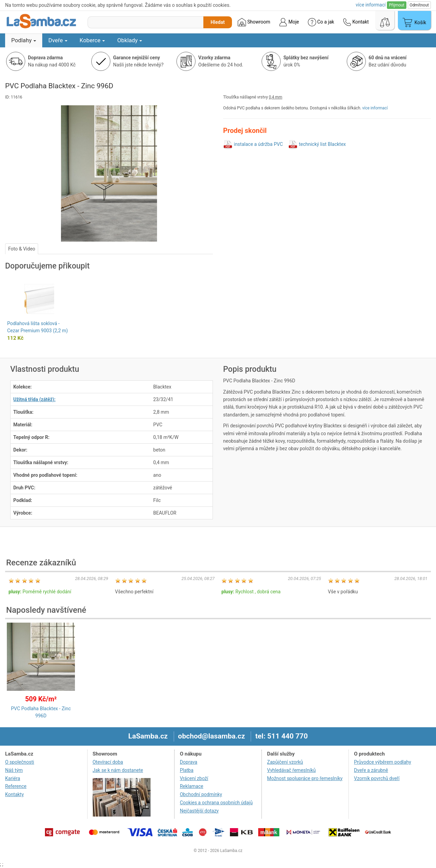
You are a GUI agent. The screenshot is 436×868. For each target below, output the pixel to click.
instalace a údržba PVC (258, 144)
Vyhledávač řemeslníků (291, 770)
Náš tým (14, 770)
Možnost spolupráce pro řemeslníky (305, 778)
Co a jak (321, 22)
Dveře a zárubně (371, 770)
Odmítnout (419, 5)
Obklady (130, 40)
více (371, 5)
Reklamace (192, 786)
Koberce (92, 40)
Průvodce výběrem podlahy (383, 762)
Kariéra (13, 778)
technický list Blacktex (322, 144)
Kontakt (356, 22)
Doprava (189, 762)
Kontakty (14, 794)
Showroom (254, 22)
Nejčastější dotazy (199, 811)
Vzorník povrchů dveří (377, 778)
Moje (289, 22)
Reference (16, 786)
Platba (187, 770)
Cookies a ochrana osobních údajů (216, 803)
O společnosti (20, 762)
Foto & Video (22, 249)
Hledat (217, 22)
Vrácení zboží (194, 778)
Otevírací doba (108, 762)
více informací (375, 108)
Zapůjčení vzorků (285, 762)
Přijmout (397, 5)
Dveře (58, 40)
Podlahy (24, 40)
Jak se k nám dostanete (118, 770)
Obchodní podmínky (201, 794)
